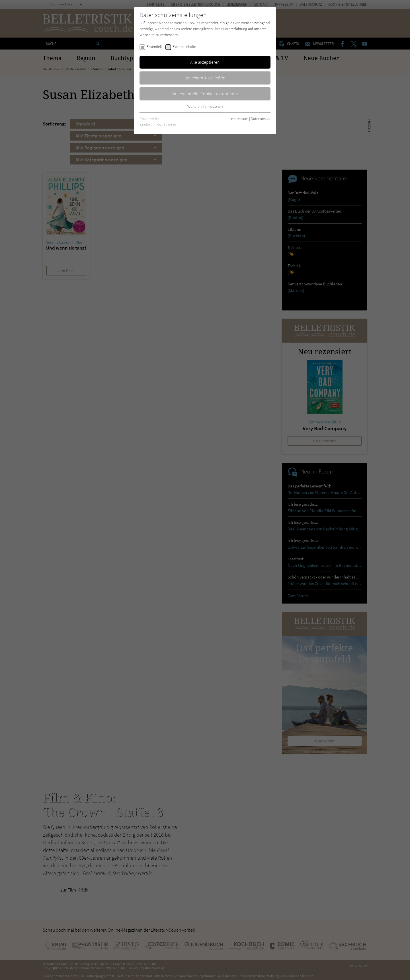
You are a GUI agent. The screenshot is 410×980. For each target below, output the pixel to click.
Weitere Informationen (205, 106)
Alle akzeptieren (205, 62)
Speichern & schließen (205, 78)
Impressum (239, 119)
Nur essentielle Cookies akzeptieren (205, 94)
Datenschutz (261, 119)
